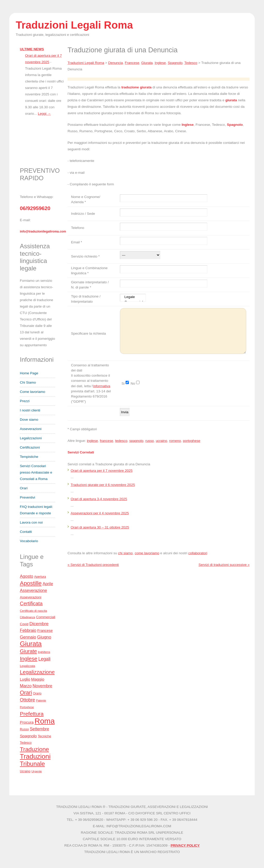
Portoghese (27, 707)
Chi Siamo (28, 382)
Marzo (26, 686)
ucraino (161, 441)
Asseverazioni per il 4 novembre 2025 (100, 513)
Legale (133, 297)
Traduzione (34, 749)
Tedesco (26, 743)
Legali (44, 659)
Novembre (42, 686)
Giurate (28, 651)
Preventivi (27, 497)
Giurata (31, 644)
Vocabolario (29, 541)
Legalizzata (27, 666)
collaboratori (198, 553)
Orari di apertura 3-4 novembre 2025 (99, 499)
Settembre (40, 729)
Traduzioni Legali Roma (86, 63)
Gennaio (28, 637)
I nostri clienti (30, 410)
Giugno (44, 637)
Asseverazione (33, 590)
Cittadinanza (27, 617)
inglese (92, 441)
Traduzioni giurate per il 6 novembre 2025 (103, 485)
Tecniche (44, 736)
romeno (175, 441)
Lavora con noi (31, 522)
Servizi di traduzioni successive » (224, 565)
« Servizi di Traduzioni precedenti (93, 565)
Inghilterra (44, 652)
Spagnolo (28, 736)
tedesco (121, 441)
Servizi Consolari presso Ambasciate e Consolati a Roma (36, 472)
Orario (37, 693)
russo (150, 441)
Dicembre (39, 624)
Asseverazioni (31, 429)
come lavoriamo (147, 553)
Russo (24, 729)
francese (106, 441)
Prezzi (25, 401)
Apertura (40, 577)
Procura (27, 722)
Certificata (31, 604)
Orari (24, 488)
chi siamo (125, 553)
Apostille (31, 583)
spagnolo (136, 441)
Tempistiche (29, 457)
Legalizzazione (37, 672)
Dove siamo (29, 420)
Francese (45, 631)
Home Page (29, 373)
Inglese (29, 659)
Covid (24, 624)
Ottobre (27, 700)
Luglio (25, 679)
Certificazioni (30, 447)
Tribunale (32, 764)
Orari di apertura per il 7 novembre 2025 (102, 471)
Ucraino (25, 771)
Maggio (38, 679)
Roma (45, 721)
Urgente (37, 771)
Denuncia (115, 63)
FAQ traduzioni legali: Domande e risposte (36, 510)
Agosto (27, 576)
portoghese (192, 441)
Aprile (48, 584)
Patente (41, 700)
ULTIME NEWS (32, 49)
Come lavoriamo (32, 392)
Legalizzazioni (31, 438)
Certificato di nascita (34, 611)
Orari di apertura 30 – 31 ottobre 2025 (100, 527)
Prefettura (32, 714)
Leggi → (44, 114)
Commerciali (46, 617)
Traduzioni (35, 756)
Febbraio (28, 630)
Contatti (26, 532)
